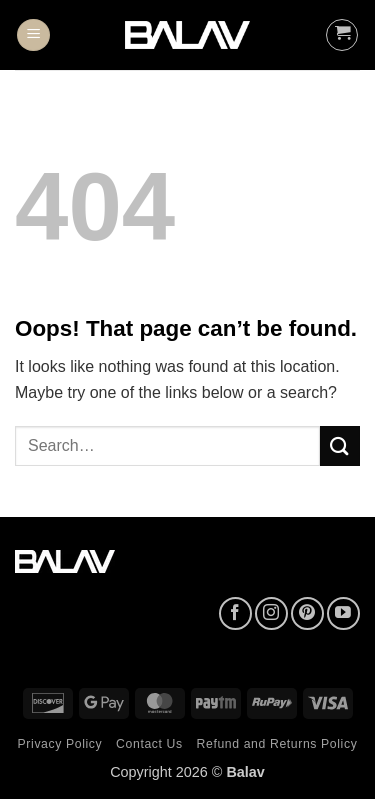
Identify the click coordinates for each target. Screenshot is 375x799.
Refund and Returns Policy (277, 744)
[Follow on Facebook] (235, 613)
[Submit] (340, 445)
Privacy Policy (60, 744)
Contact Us (149, 744)
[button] (33, 35)
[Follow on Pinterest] (307, 613)
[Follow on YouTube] (343, 613)
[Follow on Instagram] (271, 613)
